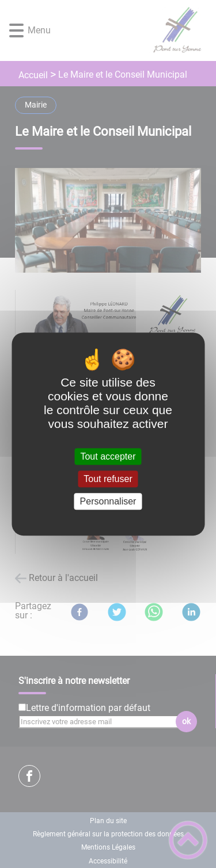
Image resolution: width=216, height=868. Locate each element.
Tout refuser (108, 479)
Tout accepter (108, 456)
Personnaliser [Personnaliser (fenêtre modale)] (108, 501)
